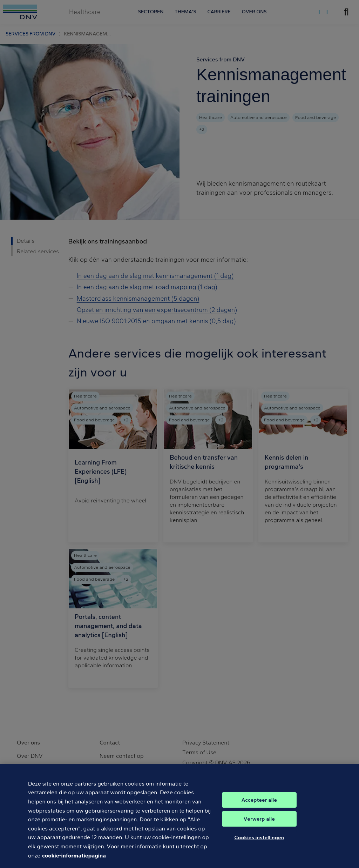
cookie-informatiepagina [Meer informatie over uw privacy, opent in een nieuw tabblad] (74, 860)
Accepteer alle (259, 805)
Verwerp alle (259, 824)
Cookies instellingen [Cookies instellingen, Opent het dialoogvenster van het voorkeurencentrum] (259, 843)
